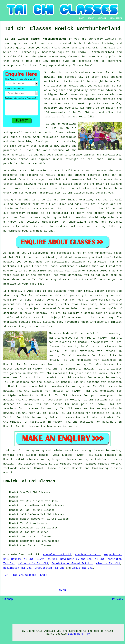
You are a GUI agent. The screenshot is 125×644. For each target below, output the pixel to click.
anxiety (58, 391)
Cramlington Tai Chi (50, 568)
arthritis (33, 378)
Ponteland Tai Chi (57, 555)
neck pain (80, 404)
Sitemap (7, 599)
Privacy (118, 599)
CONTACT (102, 18)
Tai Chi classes (104, 347)
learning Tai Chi (84, 48)
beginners (109, 422)
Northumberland (14, 555)
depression (55, 400)
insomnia (61, 364)
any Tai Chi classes (31, 295)
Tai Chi (111, 72)
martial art (53, 81)
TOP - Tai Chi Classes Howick (25, 575)
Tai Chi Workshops (33, 523)
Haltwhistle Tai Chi (33, 563)
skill (34, 43)
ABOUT (91, 18)
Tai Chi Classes (43, 510)
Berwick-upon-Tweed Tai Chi (72, 563)
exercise (109, 99)
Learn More (76, 634)
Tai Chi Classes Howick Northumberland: (36, 39)
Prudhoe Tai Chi (87, 555)
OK (89, 634)
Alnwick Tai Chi (108, 563)
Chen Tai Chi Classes (36, 546)
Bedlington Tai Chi (17, 568)
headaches (54, 426)
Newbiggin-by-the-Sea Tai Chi (82, 559)
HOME (82, 18)
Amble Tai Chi (82, 568)
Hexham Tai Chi (22, 559)
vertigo (86, 338)
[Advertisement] (97, 508)
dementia (98, 413)
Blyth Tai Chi (47, 559)
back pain (90, 418)
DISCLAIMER (116, 18)
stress (110, 351)
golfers (15, 373)
